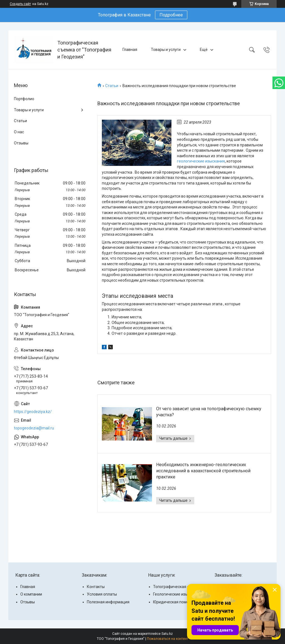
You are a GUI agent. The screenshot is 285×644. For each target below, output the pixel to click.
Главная (130, 50)
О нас (19, 132)
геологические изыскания (201, 161)
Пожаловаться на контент (168, 639)
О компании (31, 594)
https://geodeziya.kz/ (33, 412)
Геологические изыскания (177, 594)
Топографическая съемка (177, 587)
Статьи (112, 86)
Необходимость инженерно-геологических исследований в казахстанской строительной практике (203, 471)
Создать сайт (20, 4)
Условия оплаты (102, 594)
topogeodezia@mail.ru (34, 428)
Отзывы (21, 143)
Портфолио (24, 99)
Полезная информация (108, 602)
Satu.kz (167, 634)
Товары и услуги (166, 50)
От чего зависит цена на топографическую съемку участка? (209, 412)
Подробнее (171, 15)
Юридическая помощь (174, 602)
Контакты (96, 587)
